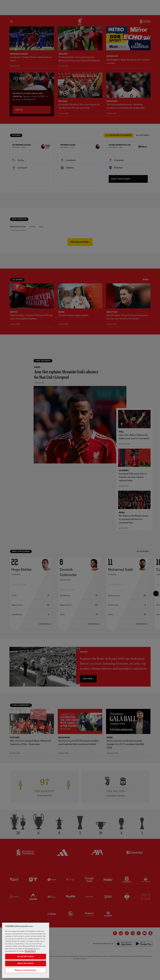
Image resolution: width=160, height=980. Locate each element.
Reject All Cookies (26, 968)
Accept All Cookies (26, 961)
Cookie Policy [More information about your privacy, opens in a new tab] (30, 956)
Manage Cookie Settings (26, 975)
